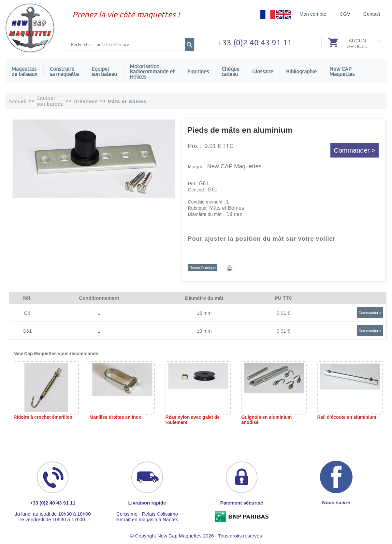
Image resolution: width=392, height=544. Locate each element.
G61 (27, 331)
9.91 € (283, 313)
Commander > (354, 150)
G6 (27, 313)
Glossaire (263, 71)
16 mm (204, 313)
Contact (372, 14)
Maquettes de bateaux (24, 71)
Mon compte (313, 14)
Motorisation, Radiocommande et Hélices (152, 71)
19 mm (204, 331)
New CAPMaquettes (342, 71)
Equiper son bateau (104, 71)
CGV (345, 14)
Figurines (198, 71)
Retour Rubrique (203, 268)
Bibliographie (301, 71)
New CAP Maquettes (234, 166)
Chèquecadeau (231, 71)
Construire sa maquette (64, 71)
